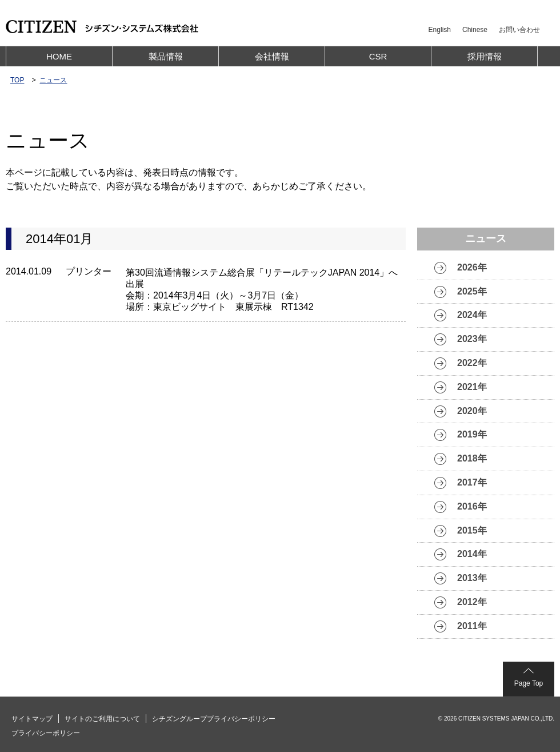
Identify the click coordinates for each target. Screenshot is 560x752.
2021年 (472, 387)
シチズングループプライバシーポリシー (214, 719)
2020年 (472, 411)
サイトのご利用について (102, 719)
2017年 (472, 482)
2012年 (472, 602)
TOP (17, 80)
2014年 (472, 554)
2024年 (472, 315)
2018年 (472, 458)
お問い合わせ (519, 30)
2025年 (472, 291)
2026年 (472, 267)
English (440, 30)
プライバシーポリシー (46, 733)
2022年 (472, 363)
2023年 (472, 339)
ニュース (53, 80)
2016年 (472, 506)
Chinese (475, 30)
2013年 (472, 578)
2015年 (472, 530)
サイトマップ (32, 719)
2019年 (472, 434)
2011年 (472, 626)
